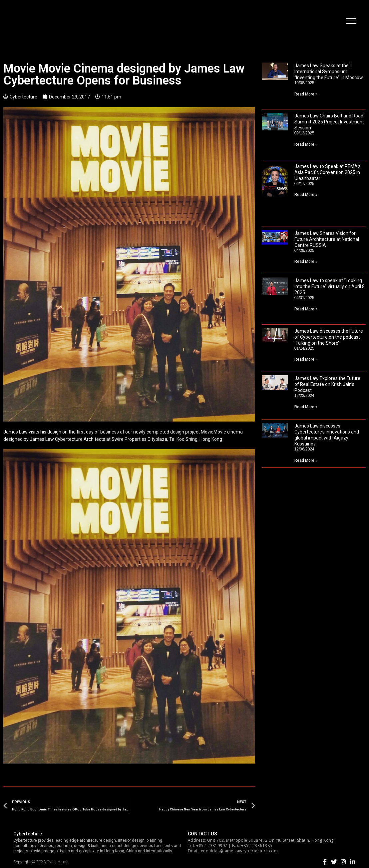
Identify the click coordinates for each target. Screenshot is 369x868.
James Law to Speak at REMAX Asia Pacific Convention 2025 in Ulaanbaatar (328, 172)
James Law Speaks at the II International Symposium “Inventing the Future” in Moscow (329, 72)
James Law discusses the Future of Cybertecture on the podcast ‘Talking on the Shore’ (329, 337)
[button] (351, 22)
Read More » (306, 94)
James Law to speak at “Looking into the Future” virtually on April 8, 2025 (330, 286)
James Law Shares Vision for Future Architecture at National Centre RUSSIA (327, 239)
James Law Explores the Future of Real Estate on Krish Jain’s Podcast (327, 384)
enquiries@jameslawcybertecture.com (239, 851)
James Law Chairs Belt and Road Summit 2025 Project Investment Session (329, 122)
